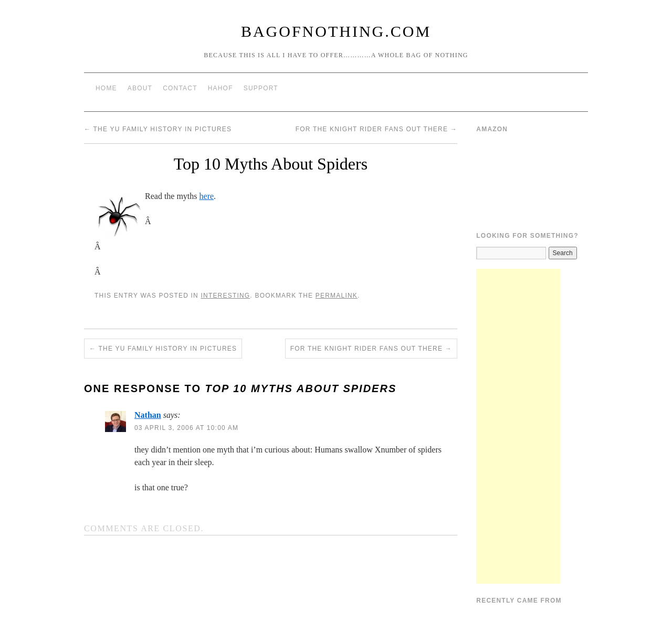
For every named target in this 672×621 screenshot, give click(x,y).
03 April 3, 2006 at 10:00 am (186, 428)
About (140, 88)
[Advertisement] (518, 426)
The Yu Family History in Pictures (158, 129)
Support (261, 88)
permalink (337, 296)
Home (106, 88)
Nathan (148, 415)
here (207, 196)
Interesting (225, 296)
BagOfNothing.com (336, 31)
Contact (180, 88)
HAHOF (220, 88)
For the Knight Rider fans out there (376, 129)
